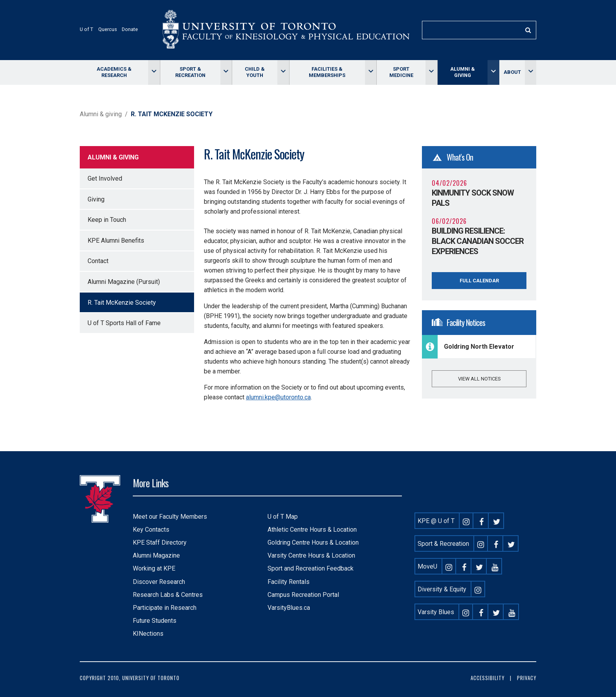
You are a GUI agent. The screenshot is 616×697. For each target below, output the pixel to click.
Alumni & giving (463, 72)
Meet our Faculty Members (170, 517)
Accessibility (488, 678)
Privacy (527, 678)
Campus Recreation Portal (303, 595)
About (512, 72)
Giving (96, 199)
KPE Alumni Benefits (116, 241)
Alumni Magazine (156, 555)
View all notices (479, 379)
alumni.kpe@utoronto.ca (278, 397)
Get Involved (105, 178)
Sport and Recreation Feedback (311, 568)
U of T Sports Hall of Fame (124, 323)
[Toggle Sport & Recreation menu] (226, 72)
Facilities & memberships (327, 72)
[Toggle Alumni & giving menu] (493, 72)
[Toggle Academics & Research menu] (154, 72)
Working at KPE (154, 568)
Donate (130, 29)
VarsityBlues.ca (289, 608)
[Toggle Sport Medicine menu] (431, 72)
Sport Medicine (401, 72)
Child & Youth (255, 72)
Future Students (155, 621)
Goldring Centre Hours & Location (313, 542)
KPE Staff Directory (160, 542)
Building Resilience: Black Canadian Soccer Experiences (478, 241)
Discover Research (159, 582)
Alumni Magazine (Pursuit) (124, 282)
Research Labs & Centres (168, 595)
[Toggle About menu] (531, 72)
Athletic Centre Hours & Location (312, 530)
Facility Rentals (289, 582)
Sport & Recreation (190, 72)
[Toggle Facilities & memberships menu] (371, 72)
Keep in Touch (107, 220)
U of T (86, 29)
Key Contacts (151, 530)
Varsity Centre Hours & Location (311, 555)
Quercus (108, 29)
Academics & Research (114, 72)
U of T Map (283, 517)
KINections (148, 634)
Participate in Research (165, 608)
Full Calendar (479, 281)
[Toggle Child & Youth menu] (283, 72)
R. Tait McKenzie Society (122, 303)
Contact (98, 261)
